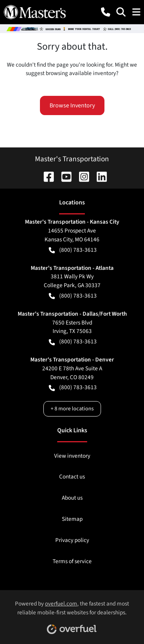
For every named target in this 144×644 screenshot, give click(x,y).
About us (72, 498)
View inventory (72, 456)
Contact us (72, 477)
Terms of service (72, 561)
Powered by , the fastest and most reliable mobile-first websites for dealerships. (72, 614)
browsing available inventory (81, 73)
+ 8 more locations (72, 409)
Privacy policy (72, 540)
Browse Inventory (72, 105)
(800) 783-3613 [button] (73, 250)
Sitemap (72, 519)
